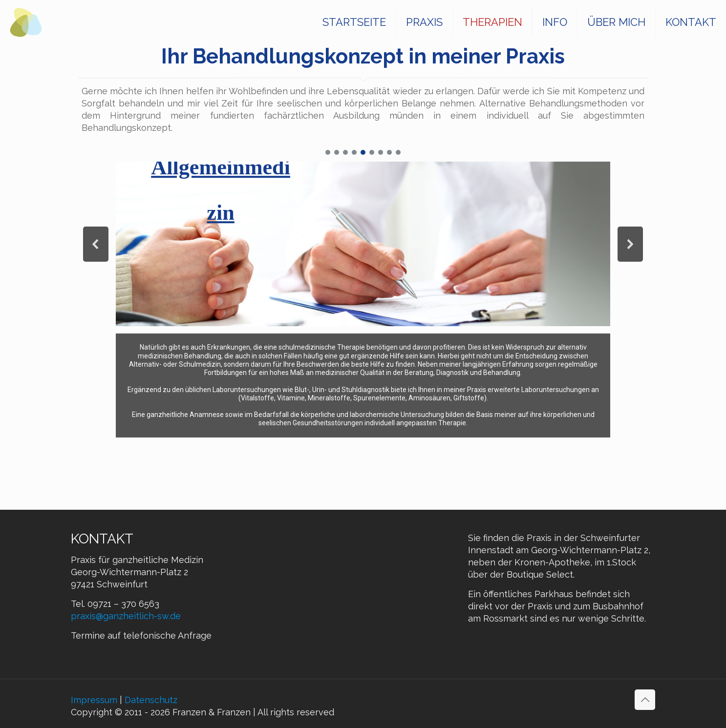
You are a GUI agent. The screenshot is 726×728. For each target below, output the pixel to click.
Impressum (94, 700)
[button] (328, 152)
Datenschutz (151, 700)
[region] (363, 293)
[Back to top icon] (645, 700)
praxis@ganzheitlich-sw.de (126, 616)
